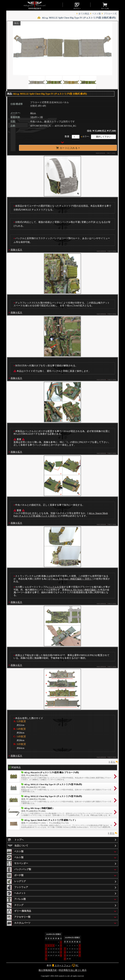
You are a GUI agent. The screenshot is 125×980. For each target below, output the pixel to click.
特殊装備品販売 (35, 5)
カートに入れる (68, 148)
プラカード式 (110, 14)
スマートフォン (63, 965)
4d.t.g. (33, 113)
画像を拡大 (16, 250)
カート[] (105, 6)
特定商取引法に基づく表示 (73, 970)
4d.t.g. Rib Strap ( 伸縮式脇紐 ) (82, 590)
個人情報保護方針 (48, 970)
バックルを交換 (56, 587)
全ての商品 (84, 14)
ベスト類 (96, 14)
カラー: (86, 137)
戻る (114, 762)
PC (77, 965)
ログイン (77, 6)
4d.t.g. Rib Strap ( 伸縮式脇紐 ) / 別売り (72, 579)
